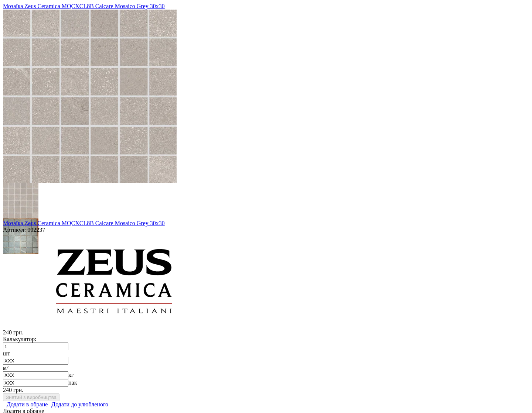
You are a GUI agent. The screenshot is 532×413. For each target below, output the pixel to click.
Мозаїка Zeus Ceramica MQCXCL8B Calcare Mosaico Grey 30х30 (84, 6)
